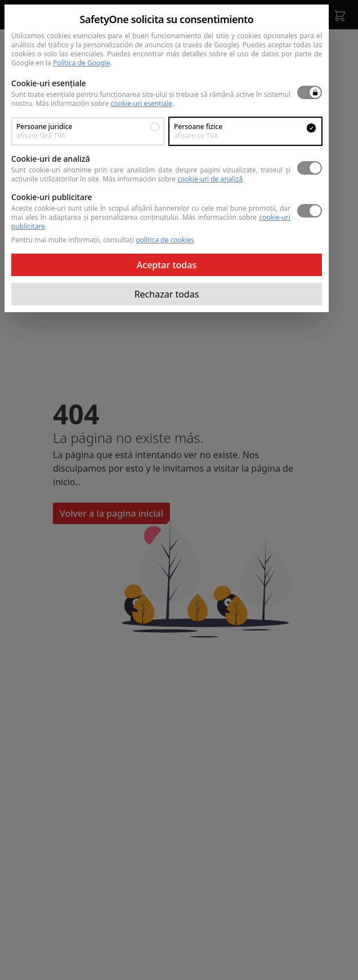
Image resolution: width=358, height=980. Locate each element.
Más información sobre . (105, 103)
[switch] (310, 92)
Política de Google (82, 63)
